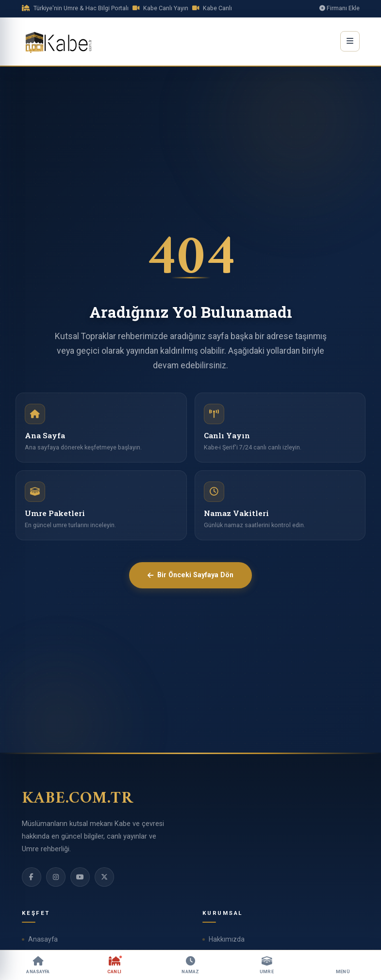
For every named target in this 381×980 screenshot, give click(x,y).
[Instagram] (56, 877)
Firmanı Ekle (340, 8)
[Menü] (343, 965)
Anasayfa (43, 939)
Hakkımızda (227, 939)
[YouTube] (80, 877)
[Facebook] (32, 877)
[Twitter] (104, 877)
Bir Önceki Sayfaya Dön (190, 575)
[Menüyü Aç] (350, 41)
